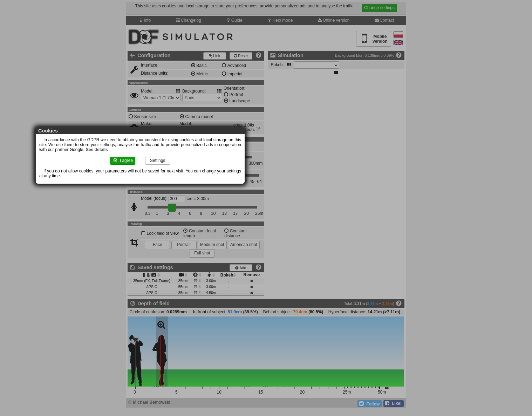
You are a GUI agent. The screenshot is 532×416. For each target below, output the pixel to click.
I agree (246, 165)
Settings (287, 165)
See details (303, 153)
